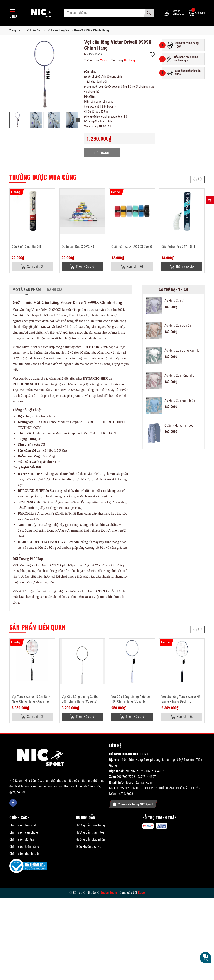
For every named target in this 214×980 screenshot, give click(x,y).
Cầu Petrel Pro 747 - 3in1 (178, 247)
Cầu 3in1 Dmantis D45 (27, 247)
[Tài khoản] (173, 13)
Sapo (141, 893)
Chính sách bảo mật (23, 825)
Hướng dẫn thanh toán (91, 832)
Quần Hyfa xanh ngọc (179, 426)
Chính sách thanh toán (25, 854)
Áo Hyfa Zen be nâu (178, 326)
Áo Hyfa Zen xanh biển (180, 401)
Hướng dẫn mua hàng (90, 825)
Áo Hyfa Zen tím (175, 301)
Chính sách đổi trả (22, 839)
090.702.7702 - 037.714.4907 (144, 771)
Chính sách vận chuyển (25, 832)
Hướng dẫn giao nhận (90, 839)
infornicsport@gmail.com (135, 783)
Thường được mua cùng (43, 177)
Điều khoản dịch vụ (89, 847)
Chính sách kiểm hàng (24, 847)
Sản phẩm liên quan (37, 627)
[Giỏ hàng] (196, 13)
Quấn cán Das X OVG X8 (78, 247)
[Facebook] (13, 803)
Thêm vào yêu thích (152, 55)
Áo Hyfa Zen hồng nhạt (180, 376)
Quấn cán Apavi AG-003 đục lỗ (132, 247)
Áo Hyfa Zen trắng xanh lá (182, 350)
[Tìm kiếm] (149, 13)
